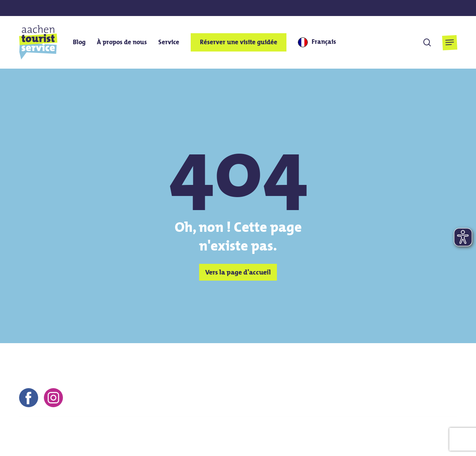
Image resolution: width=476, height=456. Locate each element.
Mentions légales (296, 431)
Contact (256, 431)
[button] (449, 43)
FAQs (370, 442)
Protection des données (424, 431)
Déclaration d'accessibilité (420, 442)
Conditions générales (355, 431)
